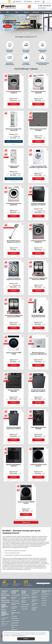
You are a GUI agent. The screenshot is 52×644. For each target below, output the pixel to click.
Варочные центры (24, 601)
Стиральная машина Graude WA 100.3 (38, 465)
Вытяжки (14, 610)
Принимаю (26, 639)
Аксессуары (25, 609)
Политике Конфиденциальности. (19, 636)
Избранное (29, 1)
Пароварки (14, 616)
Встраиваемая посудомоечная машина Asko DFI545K (38, 279)
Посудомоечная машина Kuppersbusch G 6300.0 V (38, 204)
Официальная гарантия (42, 51)
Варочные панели (14, 598)
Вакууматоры (15, 625)
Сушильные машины (35, 597)
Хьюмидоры (25, 607)
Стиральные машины (14, 607)
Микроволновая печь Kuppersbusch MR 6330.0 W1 (38, 353)
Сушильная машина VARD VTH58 (14, 353)
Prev (1, 23)
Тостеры (44, 603)
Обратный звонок (29, 7)
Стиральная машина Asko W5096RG (38, 428)
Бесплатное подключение (10, 64)
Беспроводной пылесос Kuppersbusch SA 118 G (38, 316)
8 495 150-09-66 (44, 6)
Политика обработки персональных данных (5, 613)
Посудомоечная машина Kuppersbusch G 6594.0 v (38, 391)
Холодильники (15, 601)
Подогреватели (15, 621)
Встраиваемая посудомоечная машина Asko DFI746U (14, 316)
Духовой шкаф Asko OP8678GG (14, 391)
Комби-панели (15, 623)
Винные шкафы (25, 604)
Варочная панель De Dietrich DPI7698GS (38, 130)
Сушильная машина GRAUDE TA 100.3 (26, 503)
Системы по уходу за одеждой (35, 608)
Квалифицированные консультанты (42, 64)
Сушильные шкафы (35, 601)
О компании (4, 591)
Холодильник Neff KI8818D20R (14, 167)
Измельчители (45, 594)
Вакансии (4, 610)
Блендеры (44, 600)
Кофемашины (15, 618)
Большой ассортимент (26, 64)
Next (51, 23)
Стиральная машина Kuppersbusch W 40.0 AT (14, 279)
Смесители (14, 630)
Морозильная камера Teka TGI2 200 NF (14, 130)
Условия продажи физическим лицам (5, 606)
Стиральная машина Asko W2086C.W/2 (14, 204)
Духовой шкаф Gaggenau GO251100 (14, 465)
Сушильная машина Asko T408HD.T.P (14, 92)
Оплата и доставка (4, 598)
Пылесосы (44, 596)
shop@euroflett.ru (42, 8)
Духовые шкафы (16, 595)
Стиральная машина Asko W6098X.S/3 (38, 241)
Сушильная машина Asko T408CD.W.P (38, 92)
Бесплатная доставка (26, 51)
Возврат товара (5, 600)
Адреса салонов (5, 595)
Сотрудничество (5, 602)
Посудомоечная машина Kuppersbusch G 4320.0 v (14, 428)
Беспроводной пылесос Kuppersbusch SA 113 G (14, 241)
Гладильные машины (35, 604)
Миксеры (44, 605)
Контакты (4, 593)
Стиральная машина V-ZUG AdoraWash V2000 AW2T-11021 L (38, 168)
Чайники (44, 598)
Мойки (13, 627)
